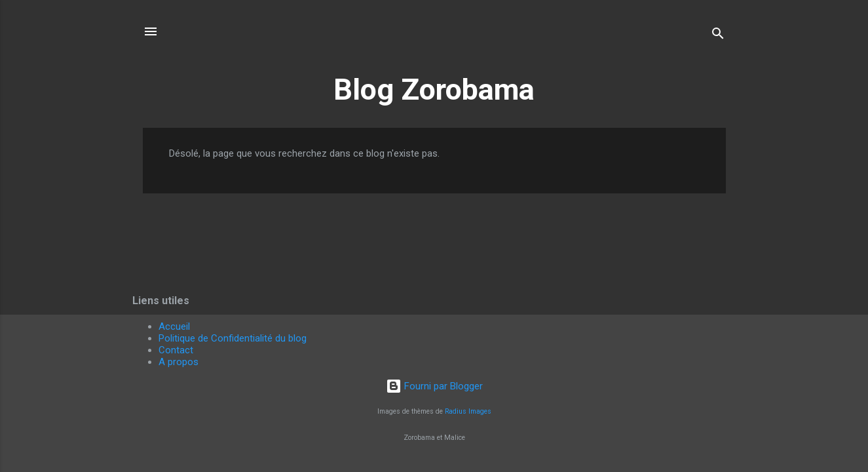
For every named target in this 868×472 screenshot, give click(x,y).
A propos (179, 362)
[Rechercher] (718, 36)
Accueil (174, 326)
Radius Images (468, 411)
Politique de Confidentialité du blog (233, 338)
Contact (176, 350)
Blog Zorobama (434, 89)
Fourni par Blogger (434, 386)
